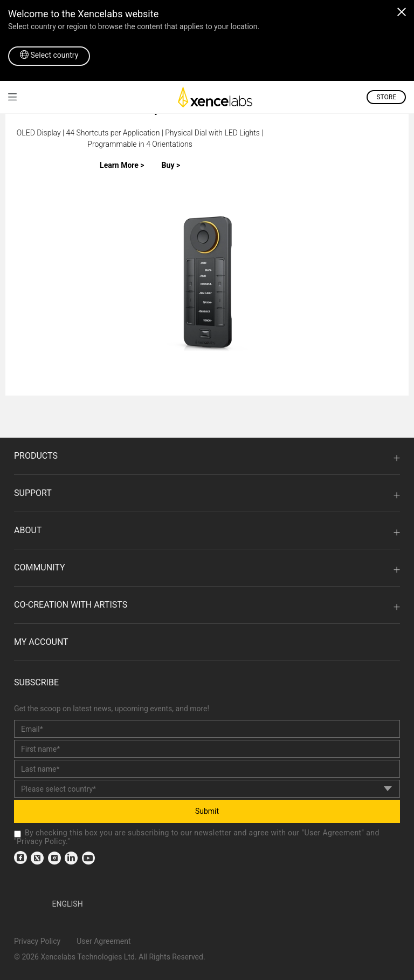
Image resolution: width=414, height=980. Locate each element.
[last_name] (207, 769)
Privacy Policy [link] (41, 841)
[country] (207, 789)
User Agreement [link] (333, 833)
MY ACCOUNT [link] (41, 642)
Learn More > (122, 165)
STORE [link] (386, 97)
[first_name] (207, 749)
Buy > (171, 165)
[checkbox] (18, 834)
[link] (12, 97)
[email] (207, 729)
